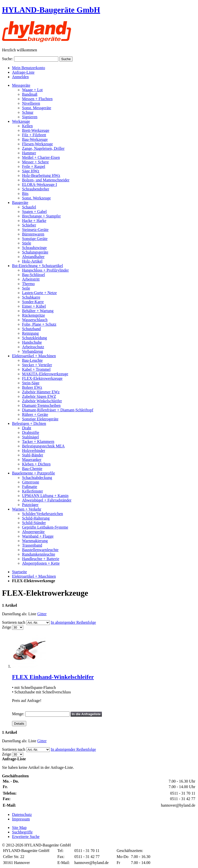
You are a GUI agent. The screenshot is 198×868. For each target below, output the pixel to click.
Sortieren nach (14, 622)
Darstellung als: (15, 614)
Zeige (7, 627)
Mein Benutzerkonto (29, 68)
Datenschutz (22, 815)
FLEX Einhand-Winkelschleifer (53, 677)
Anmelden (20, 77)
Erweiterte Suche (26, 837)
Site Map (19, 828)
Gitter (42, 614)
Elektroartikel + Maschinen (34, 576)
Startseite (20, 572)
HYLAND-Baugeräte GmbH (51, 10)
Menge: (18, 714)
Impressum (21, 819)
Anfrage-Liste (23, 72)
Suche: (8, 59)
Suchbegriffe (22, 832)
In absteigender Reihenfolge (73, 622)
